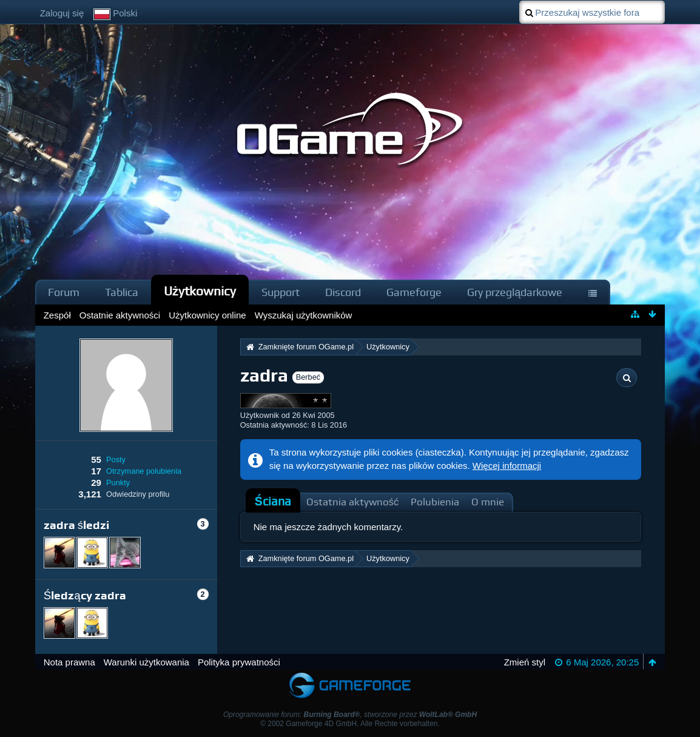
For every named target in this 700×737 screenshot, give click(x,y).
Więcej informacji (507, 466)
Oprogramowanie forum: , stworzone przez (350, 715)
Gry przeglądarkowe (515, 292)
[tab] (273, 502)
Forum (64, 292)
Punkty (118, 483)
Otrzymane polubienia (144, 471)
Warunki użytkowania (146, 662)
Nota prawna (69, 662)
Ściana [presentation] (273, 501)
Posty (116, 459)
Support (281, 292)
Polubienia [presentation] (435, 502)
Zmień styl (525, 662)
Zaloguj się (62, 13)
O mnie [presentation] (488, 502)
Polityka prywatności (239, 662)
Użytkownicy (200, 291)
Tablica (122, 292)
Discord (343, 292)
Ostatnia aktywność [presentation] (353, 502)
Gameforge (414, 292)
